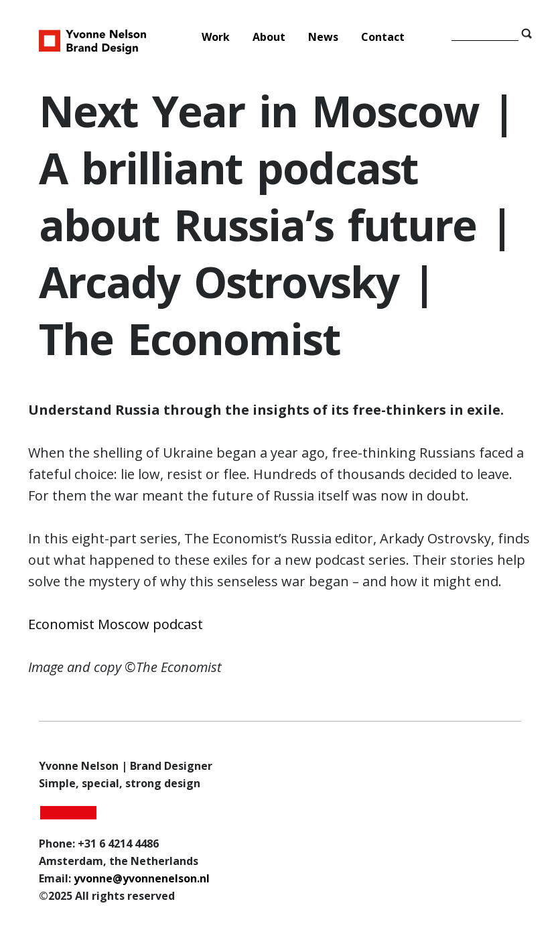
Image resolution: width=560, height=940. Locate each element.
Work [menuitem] (216, 37)
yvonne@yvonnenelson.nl (142, 878)
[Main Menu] (298, 37)
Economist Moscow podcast (116, 624)
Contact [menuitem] (383, 37)
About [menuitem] (269, 37)
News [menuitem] (323, 37)
